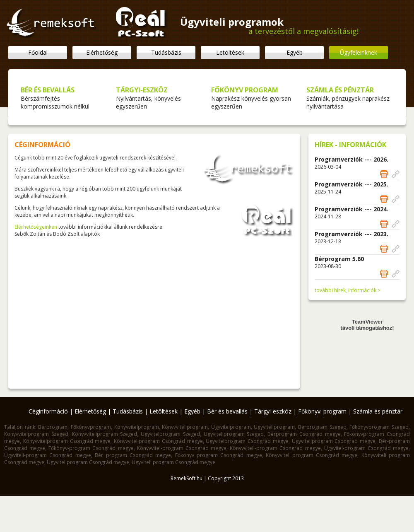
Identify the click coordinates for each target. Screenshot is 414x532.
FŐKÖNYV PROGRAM (245, 90)
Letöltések (230, 52)
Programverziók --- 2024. (351, 209)
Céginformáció (48, 411)
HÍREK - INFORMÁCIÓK (350, 145)
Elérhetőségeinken (36, 227)
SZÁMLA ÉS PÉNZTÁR (340, 90)
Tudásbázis (166, 52)
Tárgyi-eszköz (273, 411)
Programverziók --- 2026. (351, 159)
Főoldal (38, 52)
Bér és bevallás (227, 411)
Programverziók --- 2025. (351, 184)
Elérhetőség (102, 52)
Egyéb (295, 52)
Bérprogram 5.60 (339, 259)
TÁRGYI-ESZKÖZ (142, 90)
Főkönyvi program (322, 411)
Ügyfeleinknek (359, 52)
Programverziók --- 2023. (351, 234)
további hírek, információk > (348, 290)
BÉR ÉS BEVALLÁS (48, 90)
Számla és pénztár (378, 411)
